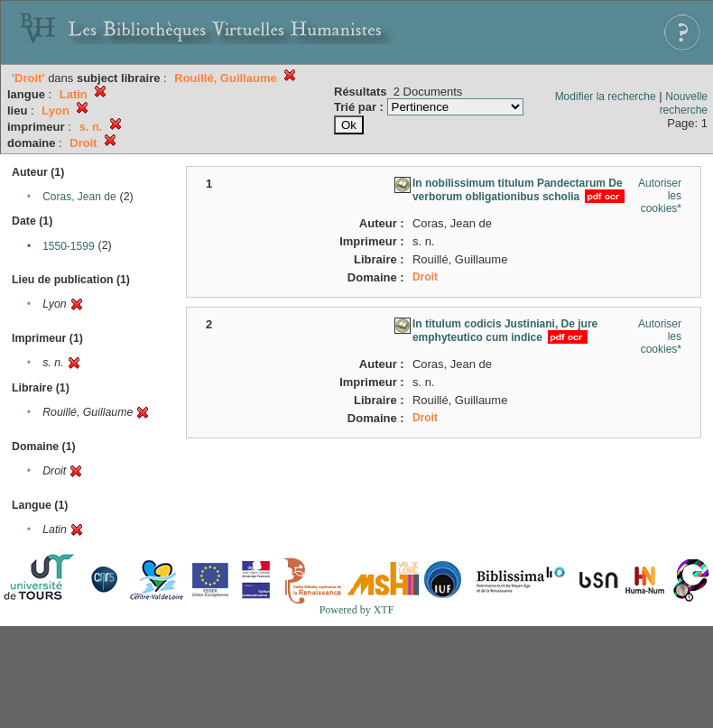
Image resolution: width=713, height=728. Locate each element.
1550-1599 (68, 246)
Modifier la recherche (606, 97)
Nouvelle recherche (684, 103)
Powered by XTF (357, 610)
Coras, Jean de (79, 197)
